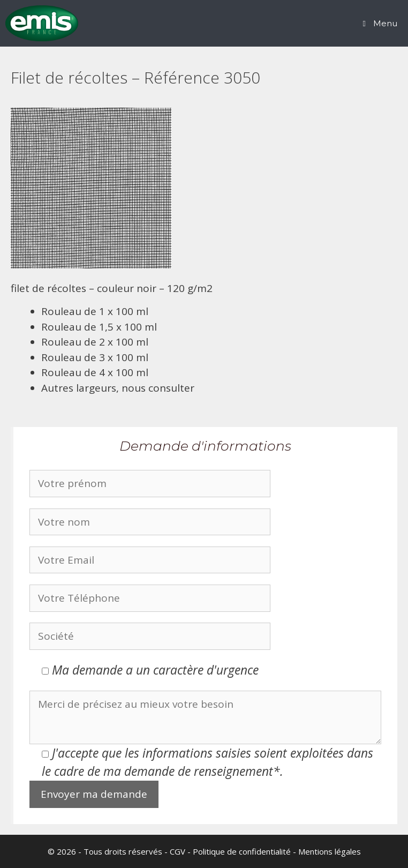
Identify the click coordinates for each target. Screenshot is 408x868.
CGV (177, 851)
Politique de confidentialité (242, 851)
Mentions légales (330, 851)
